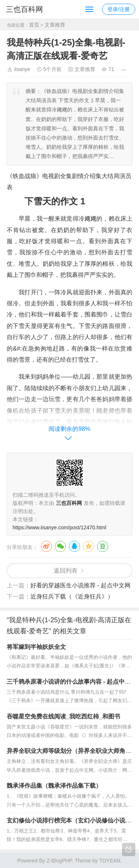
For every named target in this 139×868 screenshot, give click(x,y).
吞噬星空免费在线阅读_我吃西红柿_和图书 (63, 716)
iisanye (22, 69)
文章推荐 (55, 25)
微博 (46, 546)
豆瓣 (103, 546)
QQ (75, 546)
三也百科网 (24, 9)
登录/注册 (119, 9)
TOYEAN (110, 861)
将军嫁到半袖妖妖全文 (36, 647)
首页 (34, 25)
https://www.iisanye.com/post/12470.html (59, 527)
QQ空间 (89, 546)
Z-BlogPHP (59, 861)
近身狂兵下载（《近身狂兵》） (72, 596)
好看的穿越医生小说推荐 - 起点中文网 (80, 585)
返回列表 (66, 571)
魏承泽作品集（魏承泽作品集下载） (54, 786)
